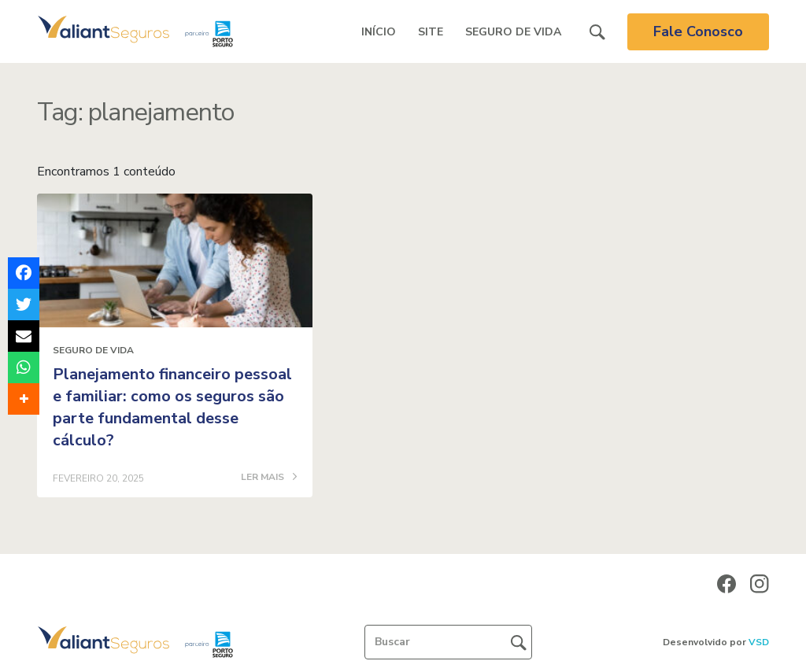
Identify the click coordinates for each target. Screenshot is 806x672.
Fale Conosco (698, 31)
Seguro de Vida (513, 32)
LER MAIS (269, 478)
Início (379, 32)
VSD (759, 642)
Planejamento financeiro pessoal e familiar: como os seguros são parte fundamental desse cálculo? (172, 407)
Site (431, 32)
